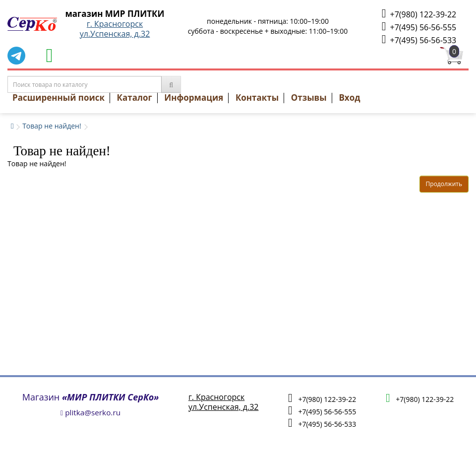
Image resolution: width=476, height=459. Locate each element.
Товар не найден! (52, 126)
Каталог (135, 98)
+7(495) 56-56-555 (419, 27)
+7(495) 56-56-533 (419, 39)
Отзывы (309, 98)
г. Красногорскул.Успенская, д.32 (115, 29)
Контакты (257, 98)
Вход (349, 98)
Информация (194, 98)
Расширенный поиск (59, 98)
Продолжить (444, 184)
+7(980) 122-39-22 (419, 14)
